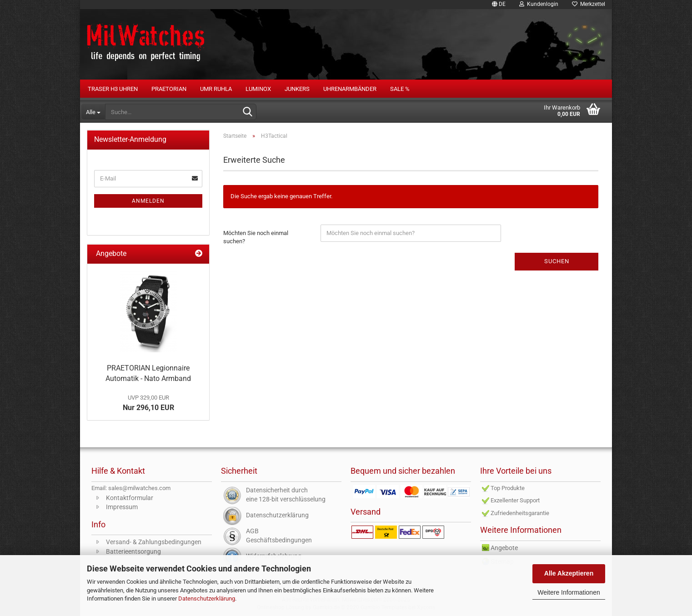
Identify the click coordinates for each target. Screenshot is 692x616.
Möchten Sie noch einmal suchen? (256, 237)
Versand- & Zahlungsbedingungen (154, 542)
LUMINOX (258, 89)
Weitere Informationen (569, 592)
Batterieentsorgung (133, 551)
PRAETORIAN (169, 89)
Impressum (122, 507)
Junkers (297, 89)
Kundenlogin (539, 4)
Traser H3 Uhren (113, 89)
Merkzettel (589, 4)
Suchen (557, 261)
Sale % (400, 89)
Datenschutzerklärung (207, 598)
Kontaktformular (130, 498)
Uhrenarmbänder (350, 89)
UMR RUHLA (216, 89)
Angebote (504, 548)
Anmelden (148, 201)
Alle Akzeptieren (569, 573)
